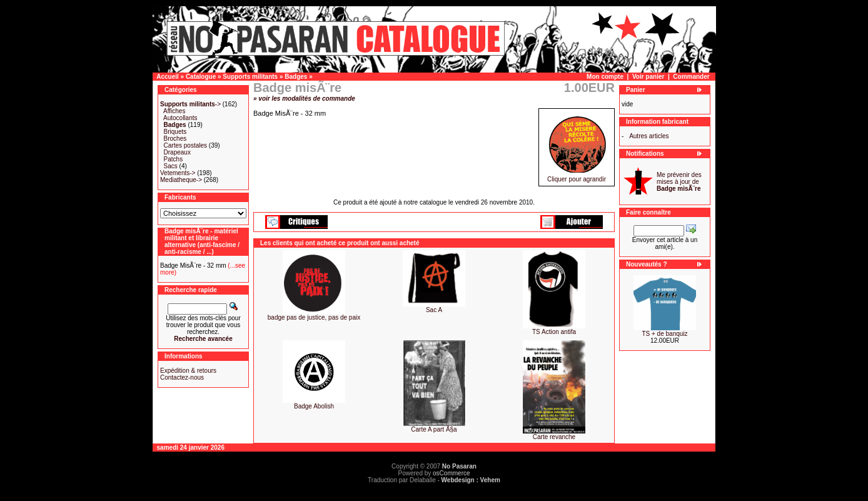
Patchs (174, 159)
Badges (296, 77)
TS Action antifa (554, 332)
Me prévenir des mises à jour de (679, 182)
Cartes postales (185, 145)
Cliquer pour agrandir (577, 176)
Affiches (174, 111)
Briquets (175, 132)
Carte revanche (554, 437)
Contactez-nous (182, 377)
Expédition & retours (188, 371)
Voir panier (648, 77)
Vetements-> (178, 173)
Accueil (168, 77)
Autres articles (649, 136)
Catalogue (201, 77)
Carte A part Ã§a (434, 429)
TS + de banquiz (664, 334)
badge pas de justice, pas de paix (314, 317)
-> (190, 104)
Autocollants (180, 118)
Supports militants (250, 77)
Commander (691, 77)
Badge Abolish (314, 406)
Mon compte (605, 77)
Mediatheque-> (181, 180)
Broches (175, 139)
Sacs (171, 166)
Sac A (434, 310)
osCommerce (451, 473)
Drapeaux (177, 152)
